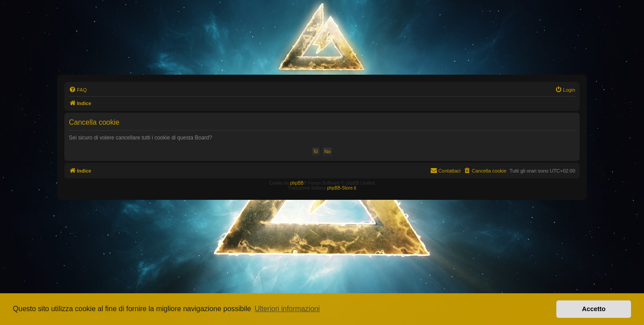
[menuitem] (78, 90)
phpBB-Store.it (341, 188)
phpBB (297, 183)
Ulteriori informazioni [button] (287, 309)
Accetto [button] (594, 309)
